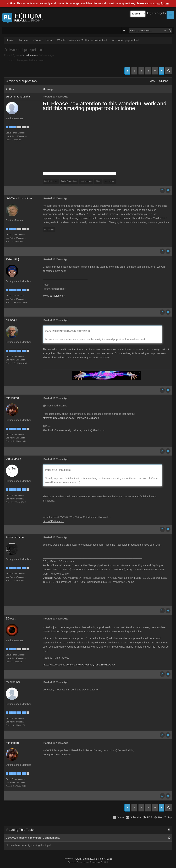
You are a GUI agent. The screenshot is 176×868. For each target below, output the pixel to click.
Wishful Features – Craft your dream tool (82, 40)
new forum (162, 4)
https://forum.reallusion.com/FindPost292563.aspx (71, 418)
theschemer (13, 682)
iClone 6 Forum (42, 40)
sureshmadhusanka (27, 55)
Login (150, 13)
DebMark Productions (19, 198)
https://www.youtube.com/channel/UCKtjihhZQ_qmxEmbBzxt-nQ (79, 665)
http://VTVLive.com (53, 521)
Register (161, 13)
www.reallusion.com (54, 296)
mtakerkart (12, 398)
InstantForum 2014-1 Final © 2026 (93, 859)
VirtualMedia (13, 459)
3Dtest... (11, 619)
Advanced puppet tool (125, 40)
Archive (23, 40)
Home (10, 40)
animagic (11, 320)
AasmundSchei (15, 537)
